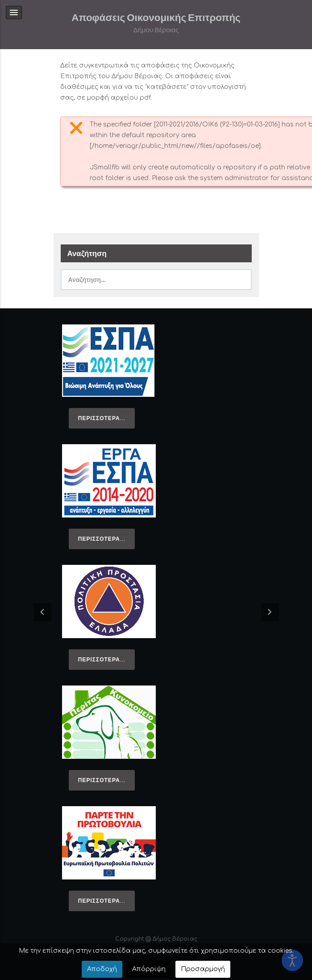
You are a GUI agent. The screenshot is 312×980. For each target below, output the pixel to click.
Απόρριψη (149, 969)
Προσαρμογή (203, 969)
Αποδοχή (102, 969)
